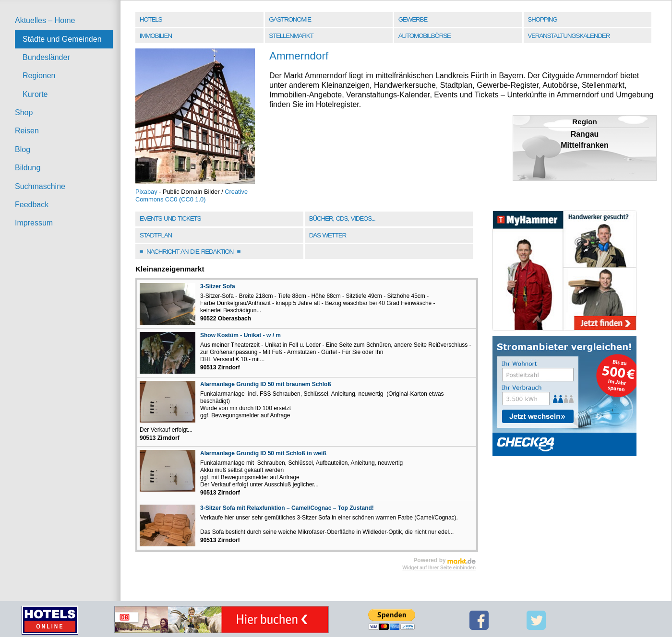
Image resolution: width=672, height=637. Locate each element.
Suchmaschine (40, 186)
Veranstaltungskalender (569, 36)
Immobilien (156, 36)
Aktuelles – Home (45, 20)
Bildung (28, 168)
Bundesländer (46, 57)
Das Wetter (328, 235)
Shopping (542, 19)
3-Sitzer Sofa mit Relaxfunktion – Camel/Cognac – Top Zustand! (287, 508)
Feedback (32, 205)
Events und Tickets (170, 218)
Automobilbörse (425, 36)
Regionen (39, 76)
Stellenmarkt (291, 36)
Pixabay (146, 192)
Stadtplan (156, 235)
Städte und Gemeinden (62, 39)
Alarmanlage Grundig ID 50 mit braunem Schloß (266, 384)
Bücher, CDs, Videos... (342, 218)
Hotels (151, 19)
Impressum (34, 223)
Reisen (27, 131)
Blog (23, 149)
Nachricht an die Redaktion (190, 252)
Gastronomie (290, 19)
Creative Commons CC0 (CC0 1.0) (192, 195)
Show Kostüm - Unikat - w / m (240, 335)
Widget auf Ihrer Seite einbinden (439, 568)
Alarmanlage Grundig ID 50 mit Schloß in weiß (263, 453)
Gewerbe (413, 19)
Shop (24, 112)
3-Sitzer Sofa (218, 286)
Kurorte (35, 94)
